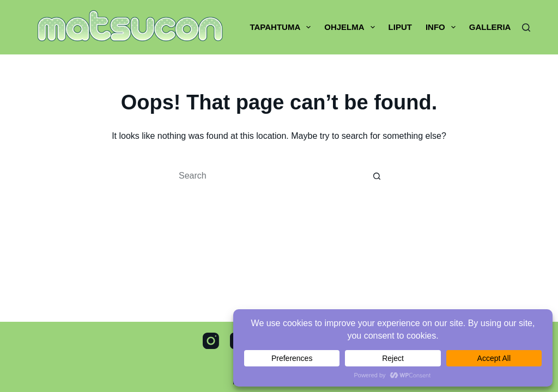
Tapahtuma (282, 27)
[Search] (526, 27)
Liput (400, 27)
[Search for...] (268, 176)
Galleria (490, 27)
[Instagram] (211, 341)
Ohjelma (351, 27)
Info (443, 27)
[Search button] (377, 176)
